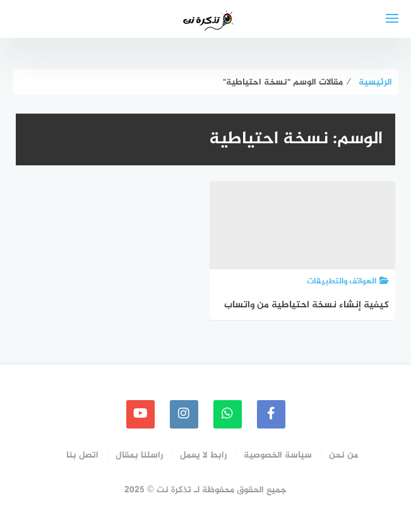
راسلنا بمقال (139, 455)
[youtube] (140, 414)
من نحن (343, 455)
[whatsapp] (228, 414)
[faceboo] (271, 414)
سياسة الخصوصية (278, 455)
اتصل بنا (82, 455)
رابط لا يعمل (203, 455)
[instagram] (184, 414)
